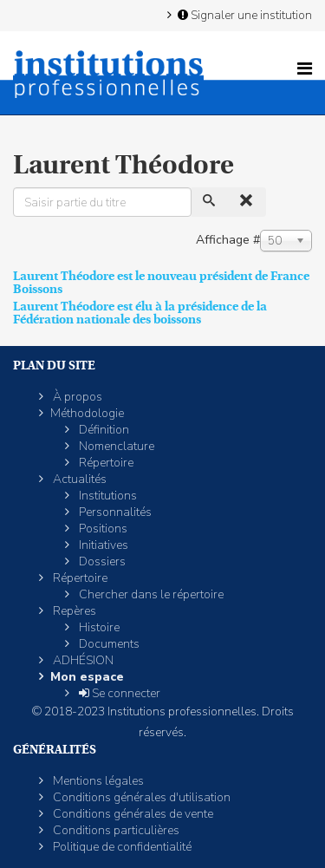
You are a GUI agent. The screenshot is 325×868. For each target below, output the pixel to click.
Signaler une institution (244, 15)
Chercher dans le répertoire (150, 594)
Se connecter (118, 693)
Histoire (98, 627)
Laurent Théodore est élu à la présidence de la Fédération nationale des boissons (140, 313)
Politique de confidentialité (121, 847)
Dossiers (101, 561)
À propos (76, 397)
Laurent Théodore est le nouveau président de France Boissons (161, 282)
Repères (73, 611)
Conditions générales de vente (132, 814)
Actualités (78, 479)
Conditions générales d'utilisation (140, 797)
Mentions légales (97, 781)
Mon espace (87, 677)
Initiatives (102, 545)
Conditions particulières (115, 830)
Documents (108, 644)
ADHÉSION (82, 660)
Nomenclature (115, 446)
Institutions (107, 496)
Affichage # (228, 240)
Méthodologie (87, 413)
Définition (103, 430)
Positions (102, 529)
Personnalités (114, 512)
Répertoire (105, 463)
